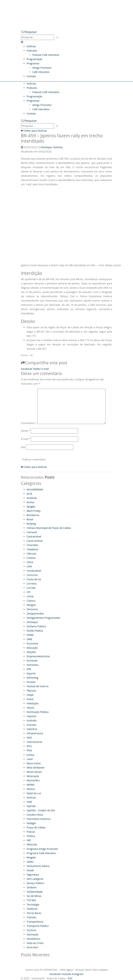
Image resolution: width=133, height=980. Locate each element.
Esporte (31, 673)
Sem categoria (35, 879)
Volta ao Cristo (35, 943)
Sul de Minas (34, 896)
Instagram (78, 974)
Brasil (30, 519)
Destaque (46, 147)
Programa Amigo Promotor (42, 849)
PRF (29, 840)
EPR (29, 669)
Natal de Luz (34, 793)
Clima (30, 562)
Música (31, 789)
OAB (29, 802)
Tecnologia (33, 904)
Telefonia (32, 909)
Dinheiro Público (36, 626)
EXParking (32, 678)
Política (31, 836)
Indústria (32, 729)
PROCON (32, 845)
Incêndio (32, 720)
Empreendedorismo (38, 656)
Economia (32, 643)
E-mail (45, 369)
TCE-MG (31, 900)
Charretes (32, 545)
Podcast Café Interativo (46, 55)
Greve (30, 699)
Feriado (31, 682)
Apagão (31, 506)
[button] (29, 32)
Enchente (32, 661)
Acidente (32, 498)
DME (29, 639)
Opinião (31, 806)
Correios (32, 584)
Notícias (31, 46)
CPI (29, 592)
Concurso (32, 575)
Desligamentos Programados (43, 618)
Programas (33, 63)
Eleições (31, 652)
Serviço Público (35, 883)
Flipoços (31, 691)
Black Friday (34, 511)
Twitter (37, 369)
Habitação (33, 703)
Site (23, 447)
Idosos (30, 708)
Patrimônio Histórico (39, 819)
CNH (29, 566)
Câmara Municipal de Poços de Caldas (49, 528)
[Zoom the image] (66, 21)
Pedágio (31, 823)
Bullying (31, 524)
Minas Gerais (34, 772)
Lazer (30, 759)
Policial (31, 832)
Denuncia (32, 609)
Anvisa (30, 502)
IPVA (29, 750)
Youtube (66, 974)
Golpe (30, 695)
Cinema (31, 558)
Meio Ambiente (35, 768)
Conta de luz (34, 579)
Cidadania (32, 549)
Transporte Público (38, 926)
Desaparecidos (35, 613)
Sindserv (32, 887)
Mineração (33, 776)
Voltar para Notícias (34, 131)
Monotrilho (33, 780)
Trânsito (31, 917)
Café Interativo (41, 72)
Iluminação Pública (38, 712)
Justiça (30, 755)
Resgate (31, 857)
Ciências (31, 554)
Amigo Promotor (42, 68)
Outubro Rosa (35, 815)
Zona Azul (32, 947)
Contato (31, 76)
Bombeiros (33, 515)
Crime (30, 596)
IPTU (29, 746)
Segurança (33, 875)
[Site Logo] (57, 9)
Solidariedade (35, 892)
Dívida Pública (35, 631)
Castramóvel (34, 536)
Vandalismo (33, 939)
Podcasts (32, 51)
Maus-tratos (34, 763)
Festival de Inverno (38, 686)
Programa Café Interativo (41, 853)
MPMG (31, 785)
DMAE (30, 635)
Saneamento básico (38, 866)
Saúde (30, 870)
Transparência (35, 922)
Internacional (34, 742)
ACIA (29, 494)
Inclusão (31, 725)
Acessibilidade (35, 489)
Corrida (31, 588)
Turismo (31, 930)
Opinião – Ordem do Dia (41, 810)
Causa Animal (35, 541)
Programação (34, 59)
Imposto (31, 716)
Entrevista (32, 665)
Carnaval (32, 532)
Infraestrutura (35, 733)
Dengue (31, 605)
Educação (32, 648)
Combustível (34, 571)
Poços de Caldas (36, 827)
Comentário (29, 423)
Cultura (31, 601)
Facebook (26, 369)
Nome (25, 431)
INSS (29, 738)
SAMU (30, 862)
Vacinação (33, 934)
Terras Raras (34, 913)
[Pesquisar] (57, 38)
